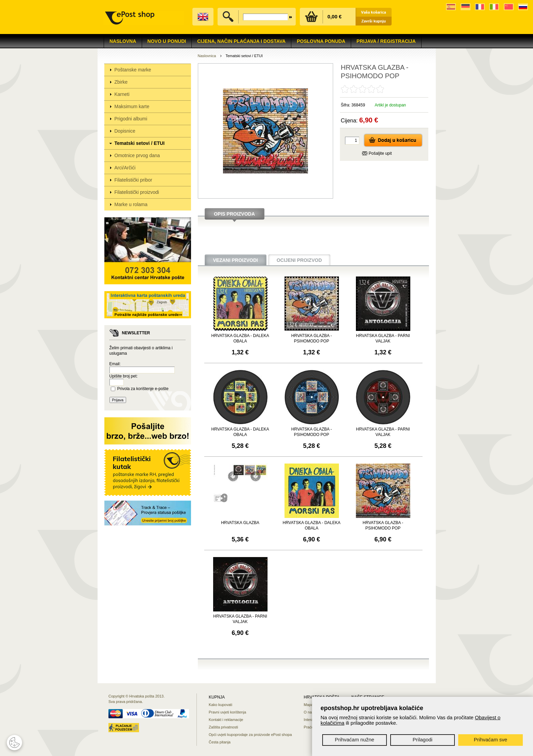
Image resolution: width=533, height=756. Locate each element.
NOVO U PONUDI (167, 41)
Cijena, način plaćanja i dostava (241, 41)
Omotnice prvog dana (137, 155)
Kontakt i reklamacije (226, 720)
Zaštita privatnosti (223, 727)
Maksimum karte (132, 106)
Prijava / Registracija (386, 41)
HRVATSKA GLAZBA (240, 523)
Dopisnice (125, 131)
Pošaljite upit (380, 153)
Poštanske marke (133, 70)
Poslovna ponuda (321, 41)
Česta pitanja (220, 742)
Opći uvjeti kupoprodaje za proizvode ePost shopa (250, 735)
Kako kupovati (220, 705)
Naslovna (123, 41)
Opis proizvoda (234, 214)
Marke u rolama (131, 204)
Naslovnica (207, 56)
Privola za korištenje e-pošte (143, 389)
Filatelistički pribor (133, 180)
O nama (311, 712)
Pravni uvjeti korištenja (227, 712)
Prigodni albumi (131, 119)
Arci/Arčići (125, 168)
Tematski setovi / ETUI (140, 143)
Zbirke (121, 82)
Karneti (122, 94)
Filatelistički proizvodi (137, 192)
